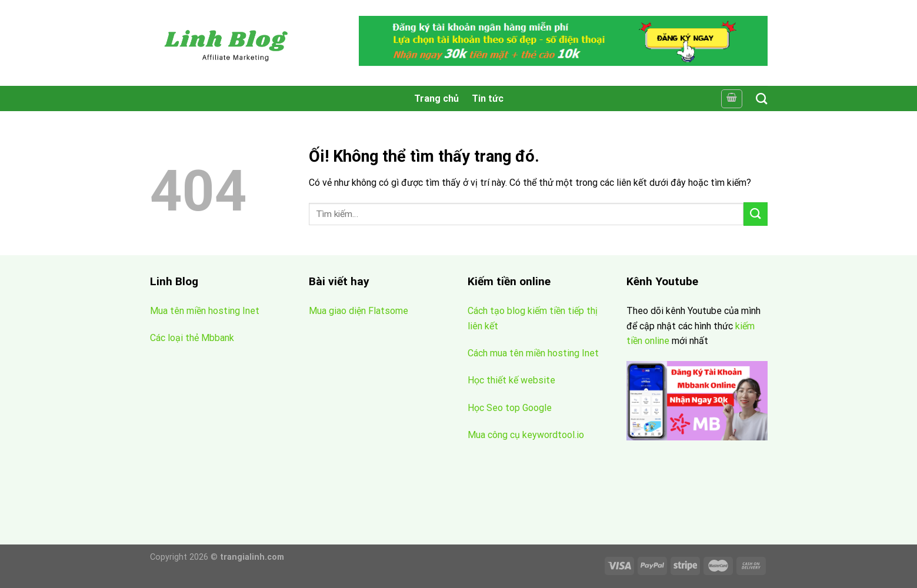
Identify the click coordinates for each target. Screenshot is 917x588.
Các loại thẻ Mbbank (192, 338)
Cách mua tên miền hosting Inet (533, 353)
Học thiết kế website (513, 380)
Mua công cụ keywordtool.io (526, 435)
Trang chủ (436, 98)
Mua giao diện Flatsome (359, 311)
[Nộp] (755, 214)
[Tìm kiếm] (761, 98)
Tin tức (488, 98)
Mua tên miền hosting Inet (205, 311)
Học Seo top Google (510, 408)
